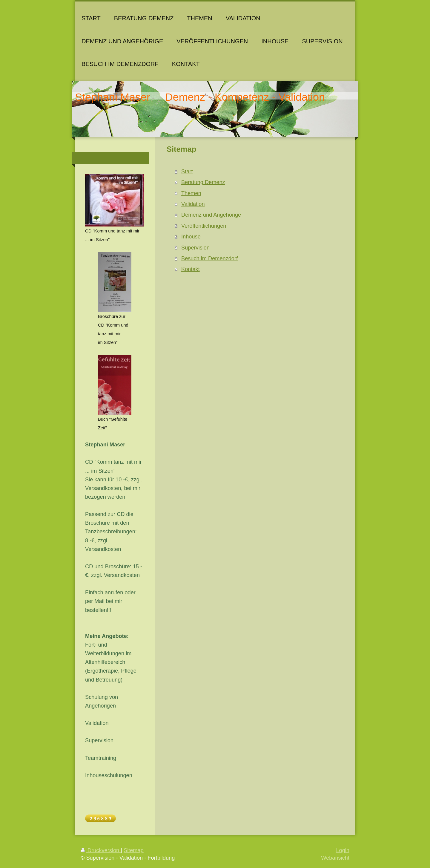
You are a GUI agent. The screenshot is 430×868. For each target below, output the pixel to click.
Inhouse (191, 237)
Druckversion (101, 850)
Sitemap (134, 850)
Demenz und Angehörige (211, 215)
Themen (191, 193)
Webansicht (335, 858)
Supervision (195, 248)
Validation (193, 204)
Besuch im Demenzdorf (209, 258)
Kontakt (191, 269)
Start (187, 172)
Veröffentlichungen (204, 226)
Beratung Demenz (203, 182)
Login (343, 850)
